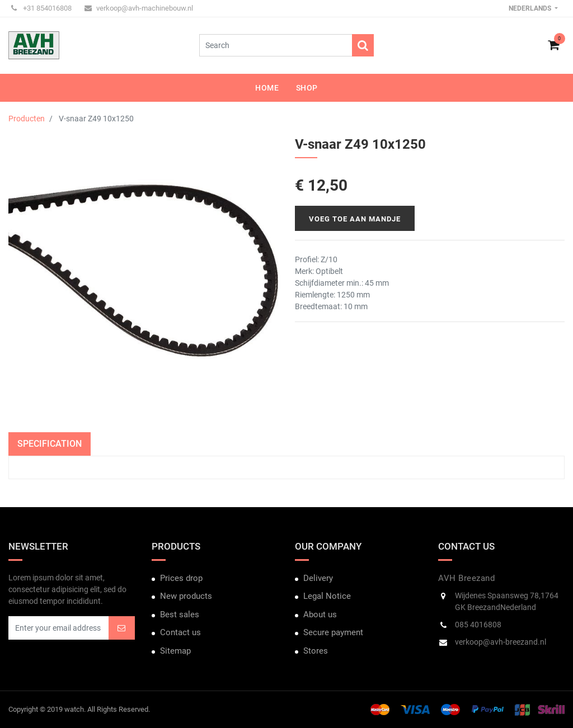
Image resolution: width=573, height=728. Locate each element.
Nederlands (531, 8)
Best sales (180, 614)
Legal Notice (327, 596)
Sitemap (175, 651)
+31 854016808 (41, 8)
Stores (316, 651)
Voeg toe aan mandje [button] (355, 219)
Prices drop (181, 578)
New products (186, 596)
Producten (27, 119)
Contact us (180, 632)
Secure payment (333, 632)
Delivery (318, 578)
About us (320, 614)
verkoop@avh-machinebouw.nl (139, 8)
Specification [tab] (50, 444)
